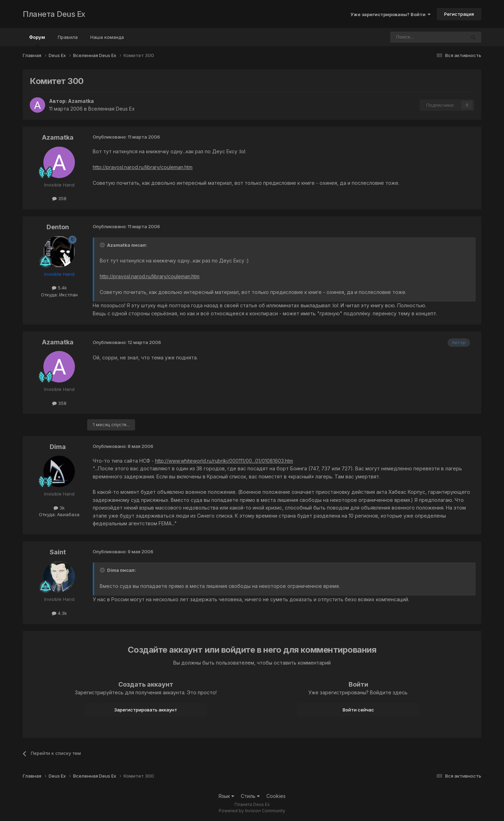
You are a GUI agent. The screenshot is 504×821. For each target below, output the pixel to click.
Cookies (276, 796)
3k (59, 508)
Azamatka (81, 101)
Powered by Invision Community (252, 811)
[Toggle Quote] (103, 245)
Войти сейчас (358, 710)
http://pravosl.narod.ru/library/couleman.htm (143, 167)
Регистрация (459, 14)
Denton (58, 227)
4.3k (59, 613)
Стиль (250, 796)
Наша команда (107, 37)
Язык (226, 796)
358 (59, 198)
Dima (58, 447)
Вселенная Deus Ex (111, 109)
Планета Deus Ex (54, 14)
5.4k (59, 288)
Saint (58, 552)
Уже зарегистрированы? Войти (390, 14)
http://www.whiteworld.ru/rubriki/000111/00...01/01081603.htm (224, 461)
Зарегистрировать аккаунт (146, 710)
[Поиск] (409, 37)
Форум (37, 40)
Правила (68, 37)
